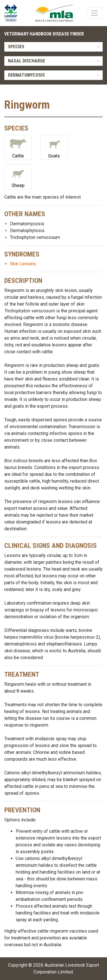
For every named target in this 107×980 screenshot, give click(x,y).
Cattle (18, 147)
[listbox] (53, 47)
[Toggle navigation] (94, 13)
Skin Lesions (23, 264)
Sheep (18, 176)
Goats (54, 147)
